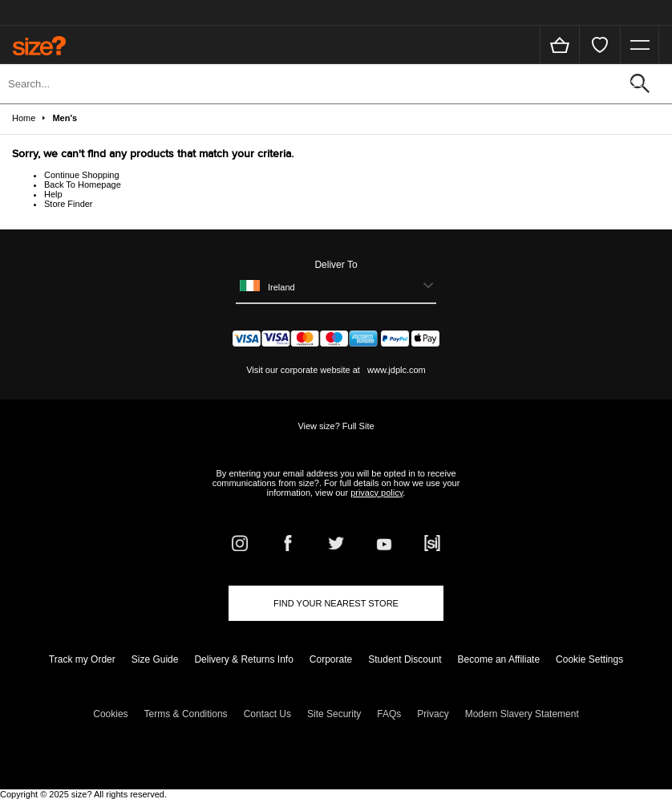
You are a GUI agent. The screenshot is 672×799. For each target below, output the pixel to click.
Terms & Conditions (186, 714)
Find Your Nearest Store (336, 603)
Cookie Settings (589, 659)
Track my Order (82, 659)
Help (53, 194)
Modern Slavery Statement (522, 714)
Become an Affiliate (499, 659)
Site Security (334, 714)
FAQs (389, 714)
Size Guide (155, 659)
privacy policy (376, 493)
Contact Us (267, 714)
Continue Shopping (82, 175)
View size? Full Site (336, 426)
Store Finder (69, 204)
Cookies (110, 714)
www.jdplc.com (395, 370)
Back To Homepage (83, 185)
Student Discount (405, 659)
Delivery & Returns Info (243, 659)
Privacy (433, 714)
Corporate (331, 659)
